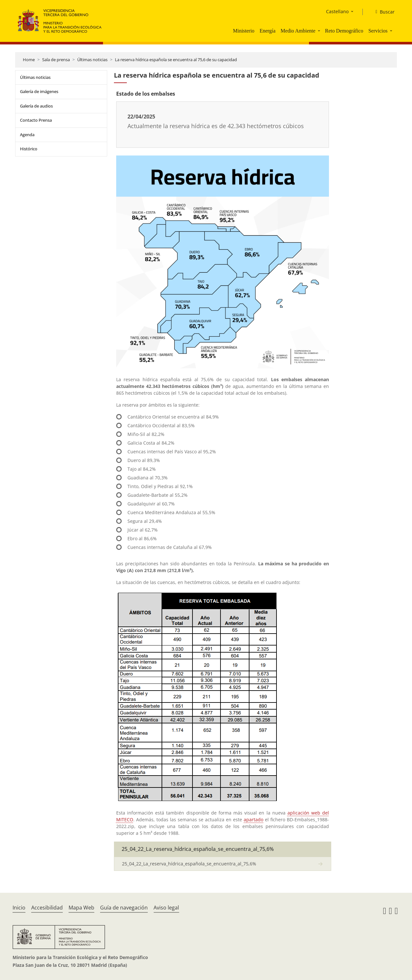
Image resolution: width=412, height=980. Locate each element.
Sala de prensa (56, 60)
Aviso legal (166, 908)
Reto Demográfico (344, 31)
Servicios (378, 31)
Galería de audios (36, 106)
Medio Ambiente (298, 31)
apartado (253, 820)
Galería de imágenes (39, 91)
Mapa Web (81, 908)
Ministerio (244, 31)
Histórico (29, 149)
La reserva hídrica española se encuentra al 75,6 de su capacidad (176, 60)
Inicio (19, 908)
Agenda (27, 135)
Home (29, 60)
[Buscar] (383, 12)
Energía (267, 31)
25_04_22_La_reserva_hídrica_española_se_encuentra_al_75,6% (189, 864)
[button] (320, 31)
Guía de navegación (124, 908)
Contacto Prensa (36, 120)
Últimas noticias (92, 60)
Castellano (337, 11)
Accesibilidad (47, 908)
